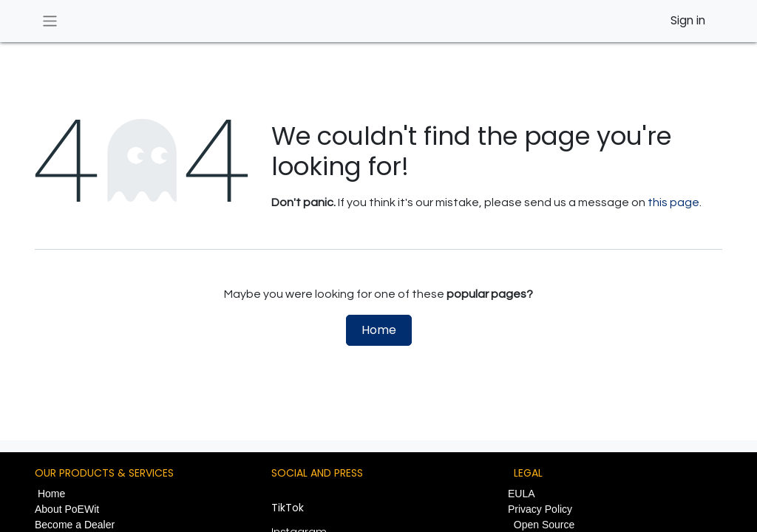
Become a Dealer (75, 525)
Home (379, 330)
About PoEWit (67, 509)
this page (673, 202)
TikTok (288, 508)
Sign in (688, 20)
